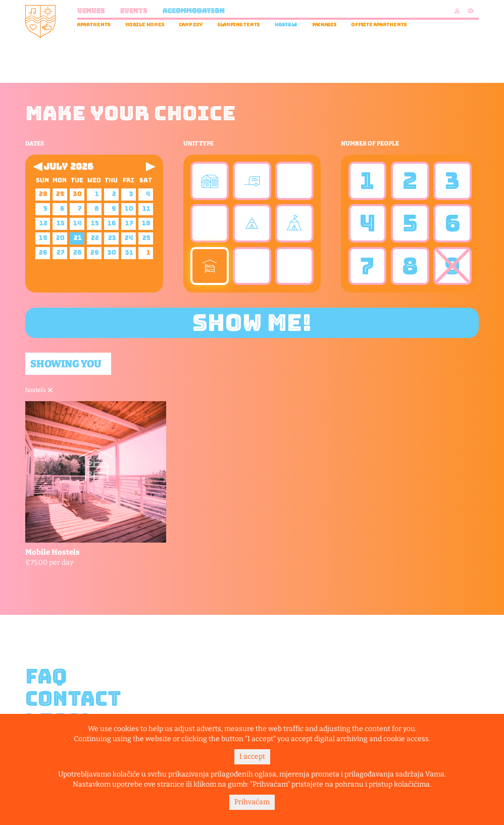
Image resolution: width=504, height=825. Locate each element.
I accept (252, 757)
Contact (73, 699)
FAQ (46, 676)
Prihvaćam (252, 802)
